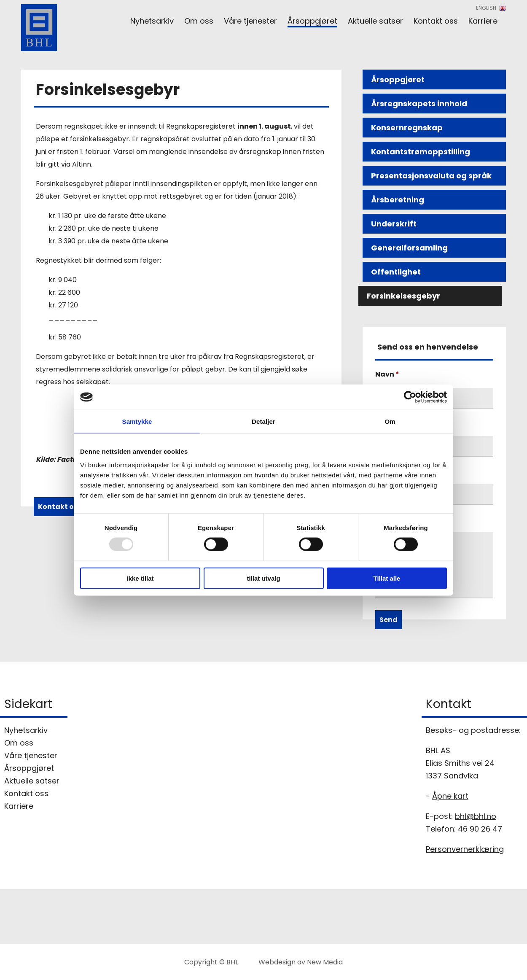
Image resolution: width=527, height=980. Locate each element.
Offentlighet (396, 272)
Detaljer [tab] (263, 421)
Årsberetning (398, 200)
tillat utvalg (263, 578)
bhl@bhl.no (476, 816)
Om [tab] (390, 421)
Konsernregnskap (407, 128)
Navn (387, 374)
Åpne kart (450, 796)
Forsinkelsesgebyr (403, 296)
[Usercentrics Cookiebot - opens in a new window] (410, 397)
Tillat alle (387, 578)
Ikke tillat (140, 578)
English (491, 8)
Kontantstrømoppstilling (421, 152)
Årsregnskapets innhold (419, 104)
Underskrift (394, 224)
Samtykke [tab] (137, 421)
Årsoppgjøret (398, 79)
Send (389, 620)
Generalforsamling (409, 248)
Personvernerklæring (465, 849)
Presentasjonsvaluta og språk (431, 176)
